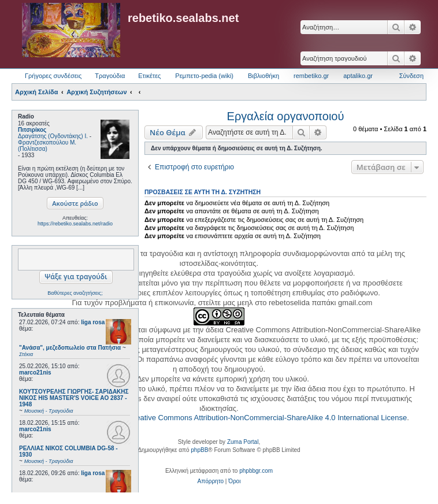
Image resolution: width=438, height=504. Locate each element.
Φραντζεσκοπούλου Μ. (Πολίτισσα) (47, 146)
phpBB (199, 450)
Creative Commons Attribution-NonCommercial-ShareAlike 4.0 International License (267, 418)
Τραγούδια (110, 76)
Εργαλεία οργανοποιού (286, 116)
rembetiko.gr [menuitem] (311, 76)
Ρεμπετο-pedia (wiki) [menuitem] (204, 76)
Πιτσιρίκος (32, 130)
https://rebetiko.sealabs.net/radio (75, 224)
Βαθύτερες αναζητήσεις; (75, 293)
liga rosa (93, 322)
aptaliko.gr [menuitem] (358, 76)
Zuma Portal (243, 442)
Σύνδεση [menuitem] (411, 76)
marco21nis (35, 373)
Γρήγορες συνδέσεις (53, 76)
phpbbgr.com (256, 471)
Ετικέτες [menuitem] (149, 76)
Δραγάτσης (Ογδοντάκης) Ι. (53, 136)
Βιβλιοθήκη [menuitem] (263, 76)
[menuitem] (211, 481)
